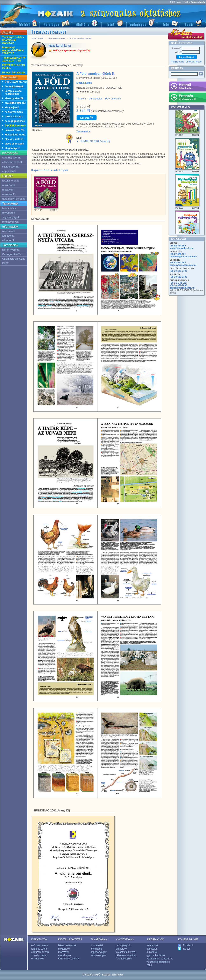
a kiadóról (8, 240)
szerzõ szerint (10, 167)
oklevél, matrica (14, 139)
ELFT (5, 263)
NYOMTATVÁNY (125, 940)
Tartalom (81, 99)
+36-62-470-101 (178, 254)
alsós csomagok (14, 144)
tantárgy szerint (11, 158)
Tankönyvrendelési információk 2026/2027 (13, 40)
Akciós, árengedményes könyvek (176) (71, 50)
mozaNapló (9, 194)
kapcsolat (8, 236)
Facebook (188, 945)
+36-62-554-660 (178, 246)
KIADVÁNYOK (39, 940)
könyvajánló (12, 107)
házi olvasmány (14, 112)
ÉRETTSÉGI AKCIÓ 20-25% (14, 67)
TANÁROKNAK (99, 940)
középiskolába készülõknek (13, 92)
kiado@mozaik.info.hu (182, 248)
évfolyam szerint (40, 945)
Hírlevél (187, 87)
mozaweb (8, 190)
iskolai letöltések (67, 945)
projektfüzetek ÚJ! (15, 103)
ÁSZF (150, 965)
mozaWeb (64, 952)
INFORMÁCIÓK (155, 940)
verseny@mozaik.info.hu (183, 265)
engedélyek (9, 171)
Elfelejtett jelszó (194, 62)
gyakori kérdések (156, 955)
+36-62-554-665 (178, 262)
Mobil (121, 975)
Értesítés (187, 98)
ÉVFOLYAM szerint (16, 82)
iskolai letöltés (11, 181)
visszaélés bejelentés (158, 962)
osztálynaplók (123, 945)
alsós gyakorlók (14, 98)
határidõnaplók (124, 959)
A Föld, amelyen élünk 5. (95, 74)
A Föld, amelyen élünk (80, 38)
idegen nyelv (12, 148)
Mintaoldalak (95, 99)
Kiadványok (38, 38)
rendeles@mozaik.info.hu (183, 257)
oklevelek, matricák (126, 955)
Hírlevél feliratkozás (14, 73)
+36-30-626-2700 (178, 271)
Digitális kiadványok (87, 23)
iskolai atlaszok (14, 117)
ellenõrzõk (121, 949)
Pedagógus (142, 23)
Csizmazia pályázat (13, 259)
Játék (114, 23)
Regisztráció (178, 62)
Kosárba (87, 118)
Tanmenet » (83, 132)
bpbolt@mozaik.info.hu (182, 288)
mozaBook (9, 185)
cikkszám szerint (12, 162)
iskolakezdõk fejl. (15, 130)
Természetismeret (56, 38)
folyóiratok (9, 213)
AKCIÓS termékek (15, 126)
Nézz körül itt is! (60, 46)
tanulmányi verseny (14, 199)
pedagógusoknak (15, 121)
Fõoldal (20, 23)
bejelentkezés (187, 57)
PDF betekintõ (113, 99)
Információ (168, 23)
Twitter (186, 949)
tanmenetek (9, 208)
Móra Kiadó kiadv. (15, 135)
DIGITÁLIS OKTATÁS (70, 940)
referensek (9, 231)
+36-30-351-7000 (178, 285)
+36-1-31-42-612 (178, 283)
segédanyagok (11, 217)
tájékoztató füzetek (126, 952)
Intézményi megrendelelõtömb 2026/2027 (13, 50)
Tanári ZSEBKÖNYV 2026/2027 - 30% (14, 59)
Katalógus (56, 23)
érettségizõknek (14, 87)
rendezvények (10, 222)
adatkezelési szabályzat (160, 959)
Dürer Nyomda (11, 250)
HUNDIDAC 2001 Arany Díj (95, 141)
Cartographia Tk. (12, 254)
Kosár (193, 23)
